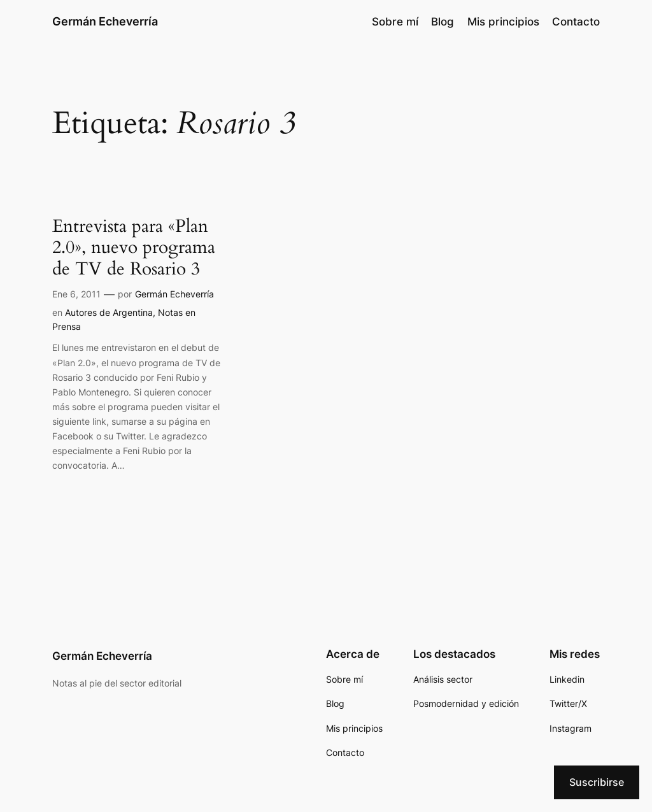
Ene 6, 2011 (76, 294)
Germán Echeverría (105, 21)
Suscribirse (597, 782)
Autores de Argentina (109, 312)
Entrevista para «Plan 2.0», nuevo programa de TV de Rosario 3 (134, 247)
